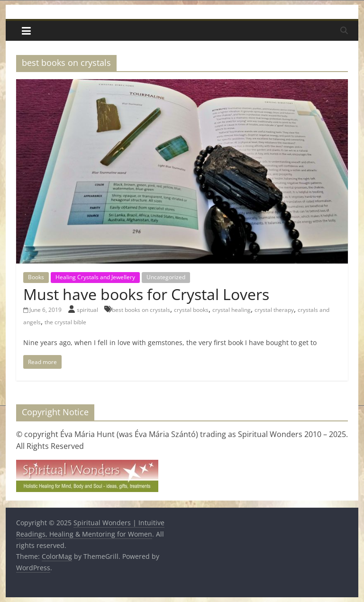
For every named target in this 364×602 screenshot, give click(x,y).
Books (36, 277)
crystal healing (232, 310)
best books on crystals (141, 310)
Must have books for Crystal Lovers (146, 294)
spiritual (88, 310)
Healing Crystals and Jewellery (95, 277)
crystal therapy (274, 310)
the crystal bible (65, 322)
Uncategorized (166, 277)
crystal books (191, 310)
